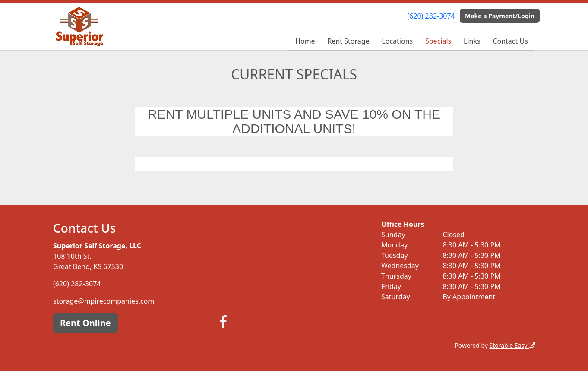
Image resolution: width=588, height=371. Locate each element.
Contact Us (510, 41)
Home (305, 41)
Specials (438, 41)
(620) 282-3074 (431, 16)
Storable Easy (512, 345)
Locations (397, 41)
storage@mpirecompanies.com (104, 301)
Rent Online (85, 323)
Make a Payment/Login (500, 16)
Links (472, 41)
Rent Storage (348, 41)
